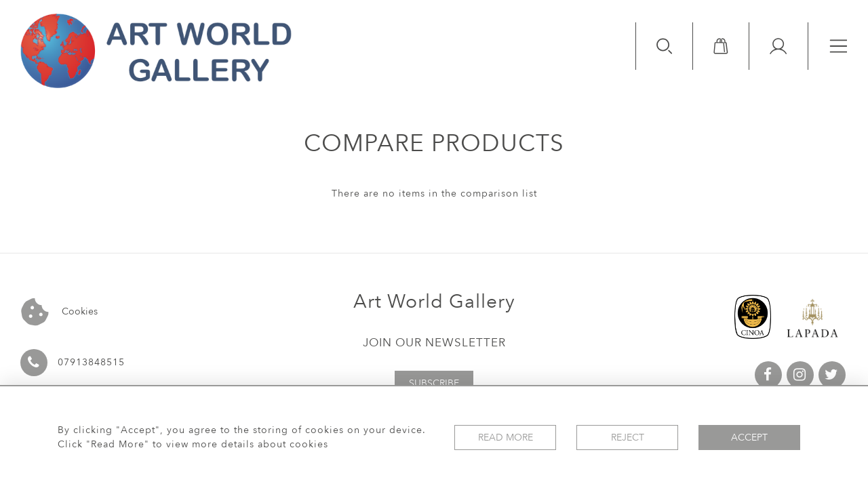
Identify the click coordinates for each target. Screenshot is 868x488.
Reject (628, 438)
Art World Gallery (434, 302)
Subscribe (434, 383)
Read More (506, 438)
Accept (749, 438)
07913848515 (91, 362)
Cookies (59, 312)
